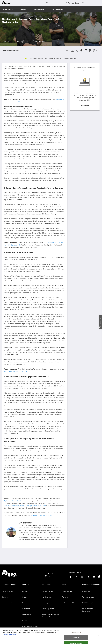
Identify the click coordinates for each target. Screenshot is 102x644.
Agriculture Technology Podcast (15, 501)
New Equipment (47, 597)
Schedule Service (48, 591)
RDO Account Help (8, 603)
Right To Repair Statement (88, 610)
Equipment (23, 9)
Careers (24, 597)
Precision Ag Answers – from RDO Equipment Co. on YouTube (25, 506)
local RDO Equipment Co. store (41, 515)
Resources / (12, 51)
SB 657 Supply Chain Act (90, 603)
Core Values (26, 609)
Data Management (70, 58)
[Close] (99, 636)
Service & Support (58, 9)
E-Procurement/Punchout (71, 603)
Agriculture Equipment (35, 58)
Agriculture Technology (53, 58)
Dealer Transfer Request (30, 626)
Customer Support (8, 591)
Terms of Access (88, 597)
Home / (5, 51)
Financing (5, 597)
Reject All (76, 638)
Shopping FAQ (67, 591)
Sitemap (25, 620)
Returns (65, 597)
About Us (25, 591)
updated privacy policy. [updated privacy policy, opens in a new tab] (10, 635)
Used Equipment (48, 603)
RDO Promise (26, 614)
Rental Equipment (48, 609)
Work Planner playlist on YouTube (15, 371)
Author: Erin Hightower (22, 41)
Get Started (85, 105)
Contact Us (25, 603)
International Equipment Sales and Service (50, 616)
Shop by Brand (7, 9)
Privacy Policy (87, 591)
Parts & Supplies (39, 9)
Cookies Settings (76, 633)
